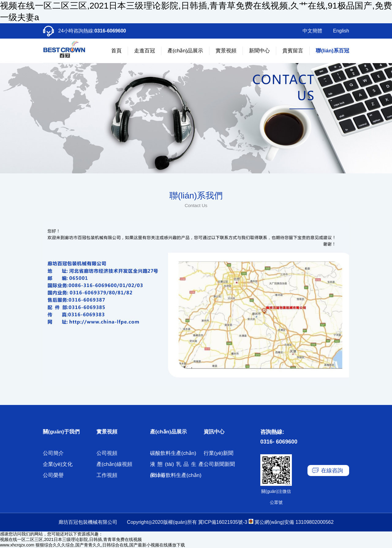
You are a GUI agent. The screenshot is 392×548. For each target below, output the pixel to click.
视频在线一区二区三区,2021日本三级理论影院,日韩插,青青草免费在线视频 (71, 539)
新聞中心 (259, 51)
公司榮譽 (53, 475)
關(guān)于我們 (61, 432)
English (341, 31)
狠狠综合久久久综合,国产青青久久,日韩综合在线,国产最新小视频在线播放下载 (110, 545)
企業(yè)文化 (58, 464)
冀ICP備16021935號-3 (223, 522)
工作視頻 (107, 475)
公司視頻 (107, 453)
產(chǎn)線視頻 (114, 464)
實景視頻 (226, 51)
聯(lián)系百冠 (332, 51)
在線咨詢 (332, 471)
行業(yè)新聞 (219, 453)
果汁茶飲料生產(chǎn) (176, 475)
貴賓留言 (293, 51)
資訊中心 (214, 432)
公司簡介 (53, 453)
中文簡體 (312, 31)
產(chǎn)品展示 (185, 51)
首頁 (116, 51)
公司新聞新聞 (219, 464)
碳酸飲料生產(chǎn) (173, 453)
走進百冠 (145, 51)
